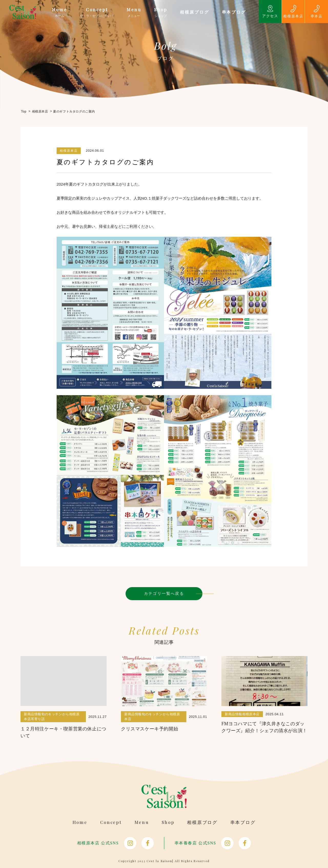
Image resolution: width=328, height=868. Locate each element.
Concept (111, 822)
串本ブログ (243, 822)
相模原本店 (69, 151)
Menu (142, 822)
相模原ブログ (202, 822)
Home (80, 822)
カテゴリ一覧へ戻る (164, 593)
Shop (168, 822)
